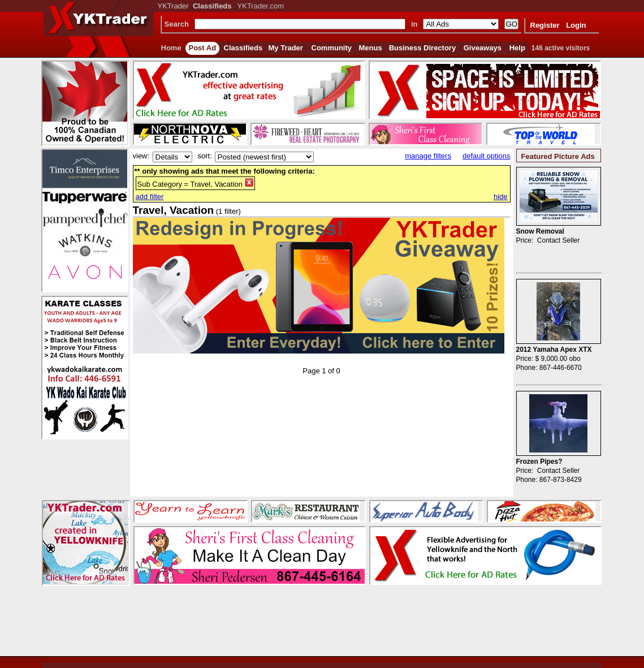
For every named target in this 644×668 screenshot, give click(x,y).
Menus (371, 48)
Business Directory (423, 48)
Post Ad (203, 48)
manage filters (428, 156)
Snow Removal (540, 231)
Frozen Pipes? (539, 462)
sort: (205, 156)
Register (545, 25)
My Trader (286, 48)
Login (576, 25)
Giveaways (483, 48)
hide (501, 197)
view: (141, 156)
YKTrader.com (261, 6)
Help (517, 48)
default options (487, 156)
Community (332, 48)
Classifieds (243, 48)
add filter (150, 197)
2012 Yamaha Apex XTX (554, 350)
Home (171, 48)
